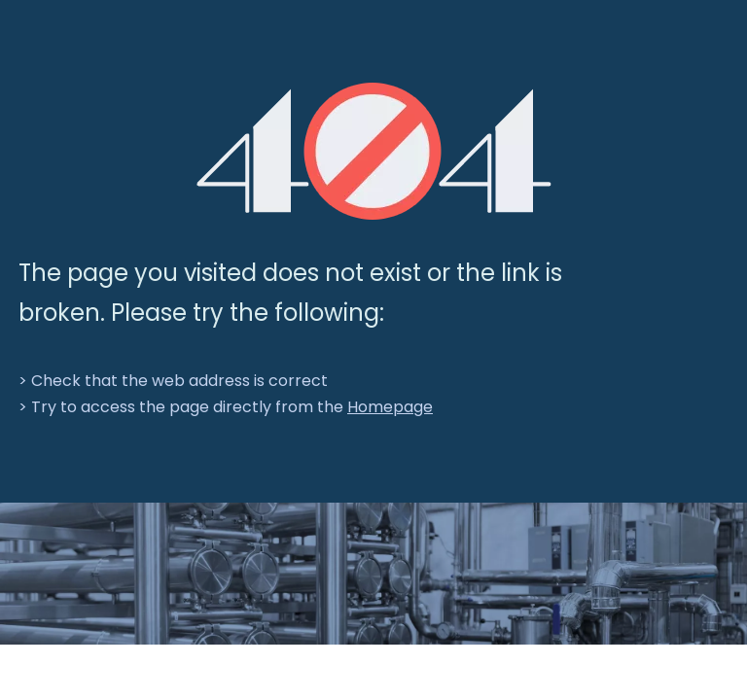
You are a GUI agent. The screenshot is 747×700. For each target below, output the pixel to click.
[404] (374, 151)
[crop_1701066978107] (373, 574)
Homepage (390, 407)
